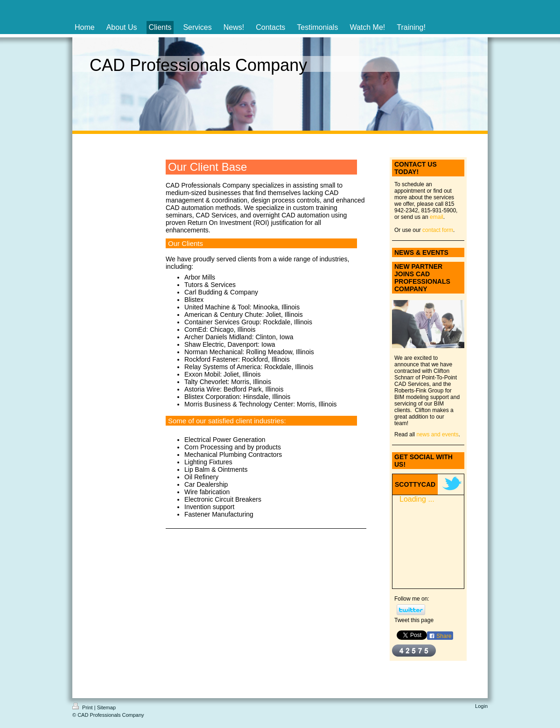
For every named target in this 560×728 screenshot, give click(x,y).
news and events (437, 434)
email (437, 217)
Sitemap (106, 707)
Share (440, 636)
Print (83, 707)
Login (481, 706)
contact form (438, 230)
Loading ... (417, 499)
